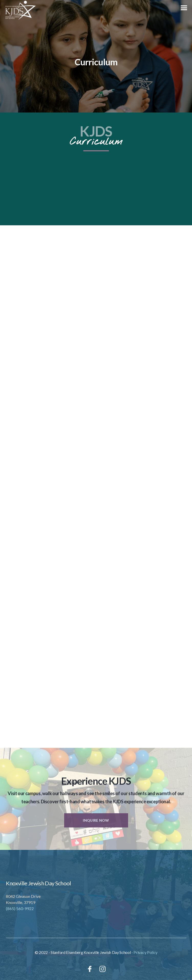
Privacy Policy (145, 956)
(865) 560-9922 (20, 908)
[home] (18, 10)
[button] (184, 8)
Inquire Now (96, 824)
